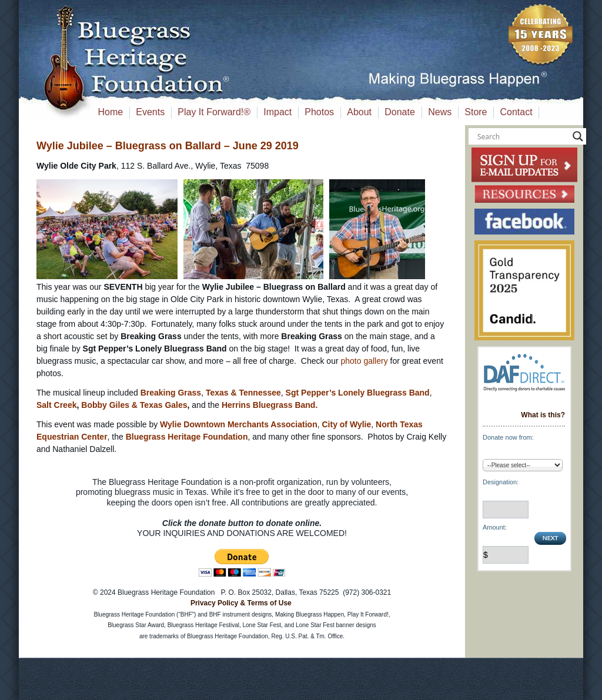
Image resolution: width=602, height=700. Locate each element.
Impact (277, 112)
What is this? (543, 415)
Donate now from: (508, 437)
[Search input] (522, 136)
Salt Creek (56, 405)
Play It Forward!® (214, 112)
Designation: (501, 482)
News (440, 112)
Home (111, 112)
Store (476, 112)
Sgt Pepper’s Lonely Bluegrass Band (358, 393)
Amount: (495, 527)
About (359, 112)
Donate (400, 112)
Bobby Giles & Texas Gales (134, 405)
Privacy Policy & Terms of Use (241, 603)
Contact (516, 112)
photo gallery (364, 361)
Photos (319, 112)
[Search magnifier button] (578, 136)
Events (150, 112)
